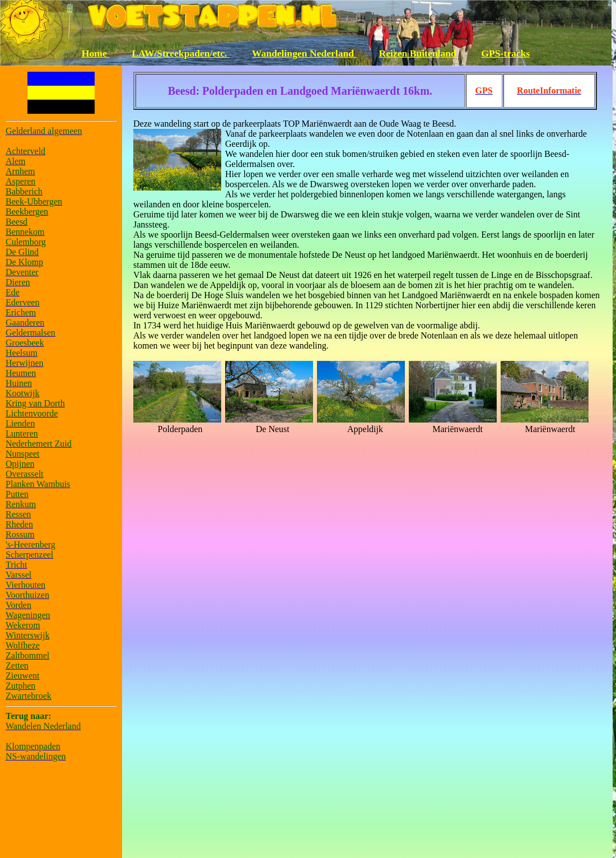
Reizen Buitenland (419, 53)
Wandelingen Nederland (304, 53)
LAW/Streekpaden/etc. (181, 53)
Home (95, 53)
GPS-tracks (505, 53)
